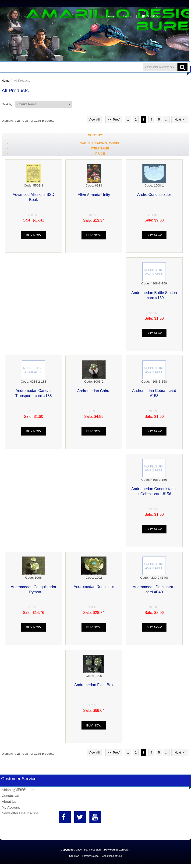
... (166, 119)
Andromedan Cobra (94, 391)
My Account (11, 807)
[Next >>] (180, 119)
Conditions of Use (112, 856)
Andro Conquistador (154, 194)
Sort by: (8, 104)
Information (81, 67)
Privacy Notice (91, 856)
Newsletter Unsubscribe (20, 813)
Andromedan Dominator (94, 587)
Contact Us (117, 67)
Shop (18, 67)
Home (110, 16)
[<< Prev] (114, 119)
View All (94, 119)
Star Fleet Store (93, 850)
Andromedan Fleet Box (94, 685)
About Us (47, 67)
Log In (128, 16)
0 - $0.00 (150, 16)
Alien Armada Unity (94, 195)
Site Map (74, 856)
